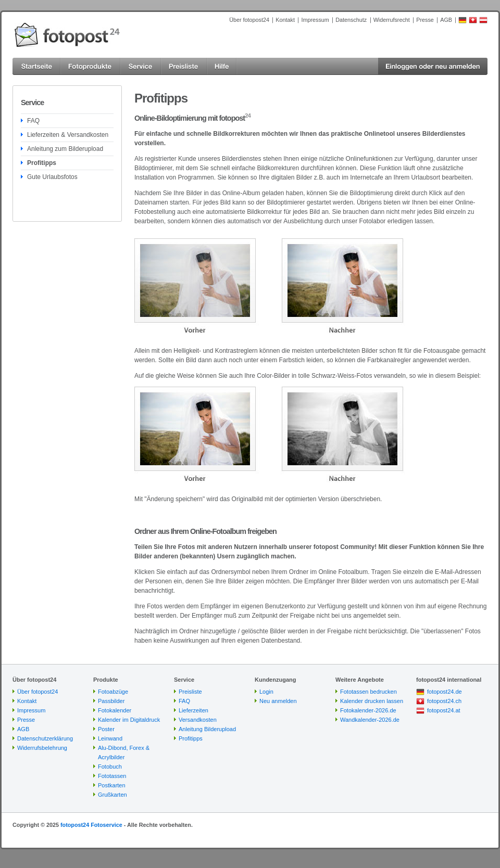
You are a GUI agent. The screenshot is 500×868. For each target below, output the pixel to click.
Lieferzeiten (193, 710)
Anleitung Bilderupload (207, 729)
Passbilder (111, 701)
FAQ (33, 121)
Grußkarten (113, 795)
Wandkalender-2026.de (370, 720)
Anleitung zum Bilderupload (65, 149)
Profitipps (42, 163)
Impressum (315, 20)
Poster (106, 729)
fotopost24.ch (444, 701)
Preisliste (190, 692)
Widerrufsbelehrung (42, 748)
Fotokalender (115, 710)
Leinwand (110, 738)
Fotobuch (110, 767)
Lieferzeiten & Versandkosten (68, 135)
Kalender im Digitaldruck (129, 720)
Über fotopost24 (249, 20)
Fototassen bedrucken (368, 692)
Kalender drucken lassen (372, 701)
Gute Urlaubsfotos (52, 177)
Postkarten (112, 785)
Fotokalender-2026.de (368, 710)
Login (266, 692)
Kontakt (285, 20)
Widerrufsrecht (392, 20)
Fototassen (112, 776)
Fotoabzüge (113, 692)
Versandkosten (198, 720)
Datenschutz (351, 20)
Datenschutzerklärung (45, 738)
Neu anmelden (278, 701)
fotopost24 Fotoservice (91, 825)
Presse (425, 20)
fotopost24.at (444, 710)
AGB (446, 20)
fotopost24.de (445, 692)
